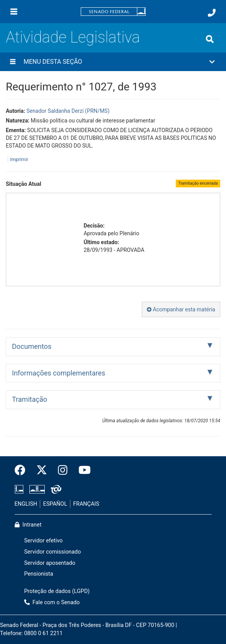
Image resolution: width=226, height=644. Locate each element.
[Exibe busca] (210, 39)
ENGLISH (26, 504)
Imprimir (19, 159)
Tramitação (30, 399)
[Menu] (14, 12)
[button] (113, 62)
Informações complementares (59, 373)
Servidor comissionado (53, 552)
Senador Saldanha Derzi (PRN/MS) (68, 111)
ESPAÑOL (55, 504)
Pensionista (39, 574)
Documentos (32, 346)
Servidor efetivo (44, 541)
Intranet (28, 525)
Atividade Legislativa (73, 37)
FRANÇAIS (86, 504)
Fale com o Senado (52, 602)
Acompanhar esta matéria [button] (181, 309)
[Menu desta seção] (13, 62)
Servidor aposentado (50, 563)
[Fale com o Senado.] (212, 13)
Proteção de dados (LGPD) (57, 591)
